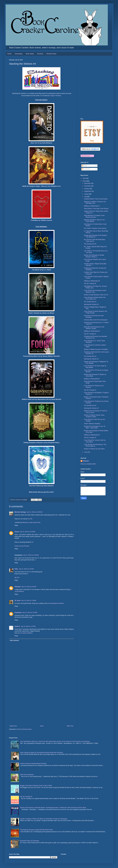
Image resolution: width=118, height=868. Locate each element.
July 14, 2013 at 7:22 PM (30, 613)
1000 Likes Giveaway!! (27, 775)
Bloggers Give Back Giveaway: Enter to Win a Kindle (36, 786)
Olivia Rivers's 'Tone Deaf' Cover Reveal (96, 209)
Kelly (16, 569)
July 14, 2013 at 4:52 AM (29, 587)
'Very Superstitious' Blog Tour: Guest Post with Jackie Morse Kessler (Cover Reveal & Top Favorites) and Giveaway (55, 741)
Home (9, 54)
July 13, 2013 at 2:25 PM (26, 569)
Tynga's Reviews (56, 96)
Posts (84, 166)
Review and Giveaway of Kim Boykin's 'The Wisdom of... (96, 236)
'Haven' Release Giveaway (92, 424)
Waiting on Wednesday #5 (92, 331)
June (86, 452)
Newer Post (13, 726)
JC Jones (18, 601)
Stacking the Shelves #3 (91, 408)
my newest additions (26, 633)
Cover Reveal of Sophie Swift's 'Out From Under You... (95, 298)
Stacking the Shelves (57, 603)
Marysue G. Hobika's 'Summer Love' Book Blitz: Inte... (95, 202)
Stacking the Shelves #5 (91, 304)
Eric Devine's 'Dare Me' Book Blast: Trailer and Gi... (95, 240)
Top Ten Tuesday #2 (90, 438)
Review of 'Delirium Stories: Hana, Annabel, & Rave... (94, 416)
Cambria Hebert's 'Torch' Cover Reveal (96, 199)
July (86, 197)
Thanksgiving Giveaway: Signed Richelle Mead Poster (36, 830)
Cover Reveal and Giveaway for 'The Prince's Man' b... (95, 445)
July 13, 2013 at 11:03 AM (27, 532)
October (87, 189)
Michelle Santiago (20, 512)
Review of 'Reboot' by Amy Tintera (94, 449)
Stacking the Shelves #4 (91, 359)
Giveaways (19, 54)
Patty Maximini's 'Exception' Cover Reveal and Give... (94, 216)
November (88, 186)
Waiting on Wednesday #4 (92, 379)
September (88, 191)
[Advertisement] (41, 708)
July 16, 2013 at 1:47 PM (28, 626)
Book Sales (30, 54)
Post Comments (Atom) (24, 729)
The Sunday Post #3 (90, 356)
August (87, 194)
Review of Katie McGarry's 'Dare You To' (96, 295)
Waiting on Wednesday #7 (92, 206)
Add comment (14, 640)
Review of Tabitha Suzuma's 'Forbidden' (96, 349)
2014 (84, 178)
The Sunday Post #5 (90, 244)
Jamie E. (17, 626)
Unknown (18, 587)
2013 (84, 181)
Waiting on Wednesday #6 (92, 281)
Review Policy (51, 54)
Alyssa (17, 532)
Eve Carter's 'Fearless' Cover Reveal (95, 228)
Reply (16, 525)
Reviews (40, 54)
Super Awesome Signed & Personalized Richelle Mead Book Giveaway (42, 753)
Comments (86, 169)
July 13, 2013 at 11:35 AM (31, 555)
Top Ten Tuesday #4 (90, 334)
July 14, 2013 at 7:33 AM (29, 601)
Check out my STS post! (22, 546)
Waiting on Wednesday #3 (92, 435)
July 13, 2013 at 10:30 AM (34, 512)
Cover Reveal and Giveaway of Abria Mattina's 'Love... (95, 291)
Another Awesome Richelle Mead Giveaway (33, 764)
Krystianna (18, 613)
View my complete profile (88, 464)
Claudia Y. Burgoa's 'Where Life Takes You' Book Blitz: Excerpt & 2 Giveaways (44, 819)
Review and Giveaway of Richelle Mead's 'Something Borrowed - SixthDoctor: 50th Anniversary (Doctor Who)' (53, 808)
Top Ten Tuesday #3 (90, 390)
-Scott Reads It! (19, 591)
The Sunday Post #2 (90, 405)
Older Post (70, 726)
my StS (30, 519)
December (88, 183)
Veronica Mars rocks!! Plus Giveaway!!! (96, 320)
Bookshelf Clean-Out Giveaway (30, 841)
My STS (17, 578)
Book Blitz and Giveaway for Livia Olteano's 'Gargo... (94, 328)
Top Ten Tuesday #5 (90, 284)
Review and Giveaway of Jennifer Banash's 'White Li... (94, 256)
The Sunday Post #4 (90, 302)
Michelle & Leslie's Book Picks (31, 523)
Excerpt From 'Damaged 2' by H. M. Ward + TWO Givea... (95, 427)
